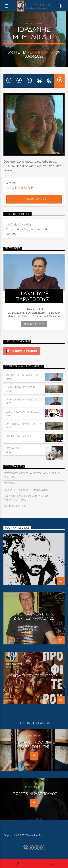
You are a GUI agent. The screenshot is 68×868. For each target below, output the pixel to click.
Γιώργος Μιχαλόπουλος (35, 793)
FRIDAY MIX (13, 448)
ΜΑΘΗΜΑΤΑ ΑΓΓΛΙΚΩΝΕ (20, 387)
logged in (31, 229)
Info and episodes (34, 324)
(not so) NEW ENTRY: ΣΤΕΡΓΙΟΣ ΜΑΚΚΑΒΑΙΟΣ (34, 616)
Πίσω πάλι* (10, 483)
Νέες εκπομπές (34, 23)
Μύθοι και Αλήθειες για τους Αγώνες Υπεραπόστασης (28, 498)
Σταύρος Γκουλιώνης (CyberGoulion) (35, 744)
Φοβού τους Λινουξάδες (22, 412)
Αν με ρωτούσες (15, 506)
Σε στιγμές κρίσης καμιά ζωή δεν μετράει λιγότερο (32, 475)
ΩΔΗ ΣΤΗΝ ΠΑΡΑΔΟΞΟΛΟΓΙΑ (23, 424)
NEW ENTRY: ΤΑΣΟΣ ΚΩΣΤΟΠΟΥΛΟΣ (35, 557)
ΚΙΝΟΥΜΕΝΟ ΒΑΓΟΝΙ (18, 436)
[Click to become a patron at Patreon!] (34, 351)
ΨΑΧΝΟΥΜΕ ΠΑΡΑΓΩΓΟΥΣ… (22, 375)
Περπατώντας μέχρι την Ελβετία (26, 490)
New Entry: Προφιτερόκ (35, 676)
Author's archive (34, 199)
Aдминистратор (41, 52)
